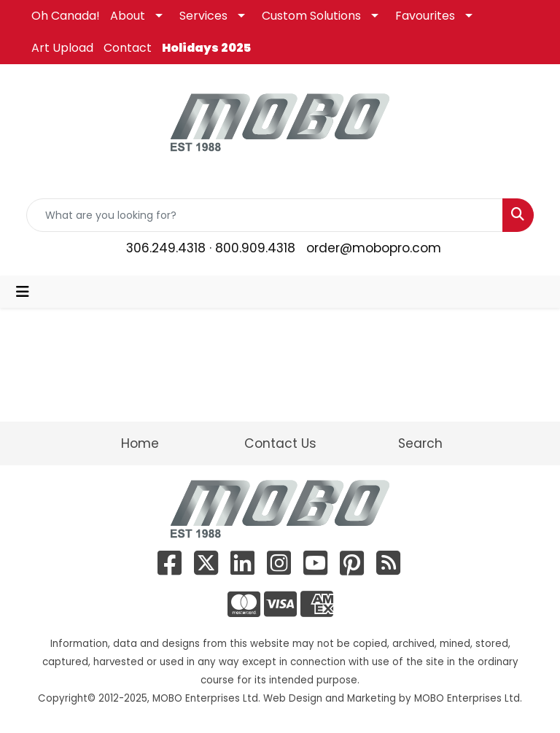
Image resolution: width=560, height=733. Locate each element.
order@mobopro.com (374, 248)
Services (203, 16)
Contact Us (280, 443)
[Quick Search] (265, 215)
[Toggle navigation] (23, 292)
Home (140, 443)
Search (420, 443)
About (128, 16)
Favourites (425, 16)
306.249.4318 (166, 248)
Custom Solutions (311, 16)
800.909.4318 (255, 248)
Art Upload (62, 48)
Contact (128, 48)
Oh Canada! (66, 16)
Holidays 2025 (206, 48)
